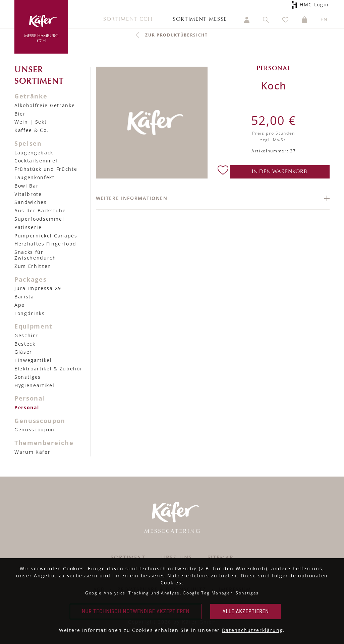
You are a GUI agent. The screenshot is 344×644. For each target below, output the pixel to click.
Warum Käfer (32, 452)
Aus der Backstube (40, 210)
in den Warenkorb (280, 172)
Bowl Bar (26, 186)
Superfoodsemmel (39, 219)
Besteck (25, 344)
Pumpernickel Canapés (46, 236)
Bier (20, 114)
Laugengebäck (34, 153)
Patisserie (28, 227)
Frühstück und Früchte (46, 169)
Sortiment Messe (200, 19)
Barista (24, 297)
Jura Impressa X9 (38, 288)
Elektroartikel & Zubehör (48, 369)
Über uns (177, 558)
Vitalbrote (28, 194)
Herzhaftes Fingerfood (45, 244)
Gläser (23, 352)
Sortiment (128, 558)
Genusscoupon (35, 430)
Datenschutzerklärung (253, 630)
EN (324, 19)
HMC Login (313, 5)
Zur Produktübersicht (177, 35)
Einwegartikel (33, 360)
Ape (20, 305)
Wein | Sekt (31, 122)
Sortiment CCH (128, 19)
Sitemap (220, 558)
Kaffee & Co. (32, 130)
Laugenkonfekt (35, 177)
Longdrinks (30, 313)
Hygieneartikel (35, 385)
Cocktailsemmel (36, 161)
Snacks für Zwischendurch (35, 255)
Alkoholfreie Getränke (45, 105)
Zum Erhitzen (33, 266)
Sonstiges (28, 377)
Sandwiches (31, 202)
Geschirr (26, 335)
